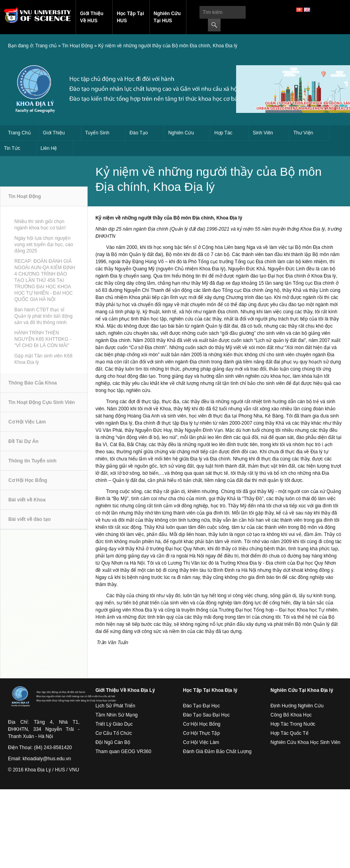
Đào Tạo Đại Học (202, 706)
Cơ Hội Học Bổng (28, 484)
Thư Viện (303, 133)
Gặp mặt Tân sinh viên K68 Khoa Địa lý (43, 359)
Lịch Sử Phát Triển (115, 706)
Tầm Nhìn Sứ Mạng (117, 715)
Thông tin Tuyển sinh (32, 464)
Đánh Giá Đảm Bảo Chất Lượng (217, 751)
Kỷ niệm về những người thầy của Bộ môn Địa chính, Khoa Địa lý (167, 46)
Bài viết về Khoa (27, 503)
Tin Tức (12, 148)
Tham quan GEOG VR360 (123, 751)
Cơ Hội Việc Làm (27, 425)
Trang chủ (46, 46)
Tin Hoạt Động (78, 46)
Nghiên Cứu (181, 133)
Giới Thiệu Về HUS (92, 17)
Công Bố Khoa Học (291, 715)
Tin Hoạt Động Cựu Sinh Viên (42, 406)
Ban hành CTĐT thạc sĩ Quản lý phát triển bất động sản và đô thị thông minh (43, 316)
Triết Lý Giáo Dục (114, 724)
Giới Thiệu (54, 133)
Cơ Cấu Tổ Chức (114, 733)
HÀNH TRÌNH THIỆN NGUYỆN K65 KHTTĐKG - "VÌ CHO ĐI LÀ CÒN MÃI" (43, 339)
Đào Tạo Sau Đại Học (207, 715)
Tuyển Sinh (97, 133)
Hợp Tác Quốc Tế (289, 733)
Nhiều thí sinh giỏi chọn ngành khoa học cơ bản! (40, 225)
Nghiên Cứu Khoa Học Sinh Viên (305, 742)
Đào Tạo (139, 133)
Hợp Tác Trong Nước (293, 724)
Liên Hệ (49, 148)
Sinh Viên (263, 133)
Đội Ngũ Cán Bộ (113, 742)
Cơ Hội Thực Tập (202, 733)
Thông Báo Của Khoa (33, 386)
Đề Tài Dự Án (23, 445)
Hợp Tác (223, 133)
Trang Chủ (19, 133)
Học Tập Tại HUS (130, 17)
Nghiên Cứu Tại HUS (167, 17)
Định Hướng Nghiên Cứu (297, 706)
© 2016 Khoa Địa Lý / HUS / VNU (44, 770)
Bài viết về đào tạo (29, 523)
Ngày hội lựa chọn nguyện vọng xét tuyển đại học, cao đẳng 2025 (44, 245)
